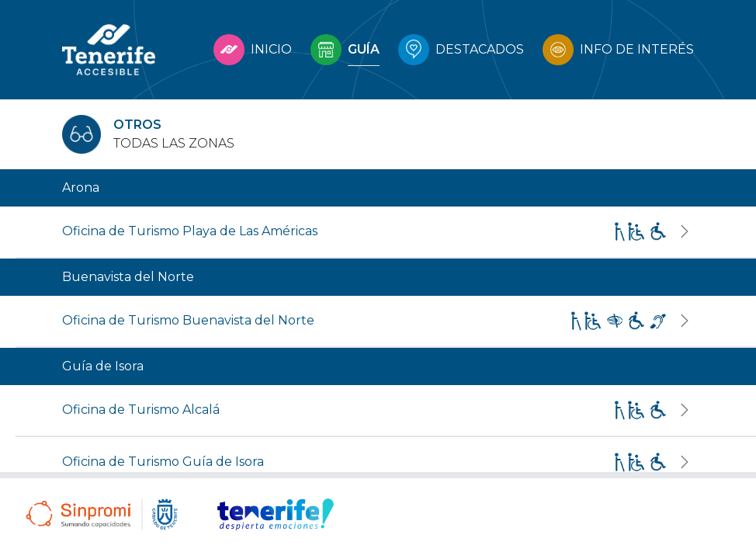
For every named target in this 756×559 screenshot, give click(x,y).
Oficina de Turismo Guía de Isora (163, 462)
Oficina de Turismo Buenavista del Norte (188, 320)
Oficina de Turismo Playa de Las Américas (190, 231)
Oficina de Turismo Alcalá (141, 410)
